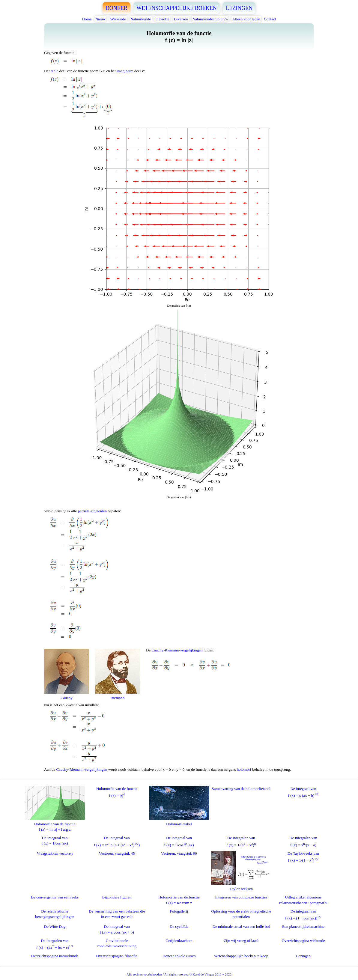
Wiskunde (118, 19)
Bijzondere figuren (117, 897)
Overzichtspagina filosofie (117, 956)
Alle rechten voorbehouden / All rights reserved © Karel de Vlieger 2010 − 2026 (179, 974)
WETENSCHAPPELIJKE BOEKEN (177, 8)
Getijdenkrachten (179, 941)
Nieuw (101, 19)
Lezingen (303, 956)
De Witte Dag (55, 926)
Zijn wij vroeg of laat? (241, 941)
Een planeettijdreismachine (303, 926)
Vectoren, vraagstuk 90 (179, 853)
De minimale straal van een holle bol (241, 926)
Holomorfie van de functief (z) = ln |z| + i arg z (55, 824)
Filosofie (162, 19)
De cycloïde (179, 926)
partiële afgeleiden (92, 511)
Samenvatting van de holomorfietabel (241, 789)
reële (54, 71)
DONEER (116, 8)
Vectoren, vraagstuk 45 (117, 853)
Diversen (181, 19)
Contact (270, 19)
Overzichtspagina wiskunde (303, 941)
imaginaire (125, 71)
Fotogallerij (179, 911)
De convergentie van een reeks (55, 897)
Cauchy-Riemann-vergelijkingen (177, 650)
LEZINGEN (239, 8)
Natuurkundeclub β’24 (210, 19)
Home (87, 19)
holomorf (244, 769)
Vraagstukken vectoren (55, 853)
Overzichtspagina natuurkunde (55, 956)
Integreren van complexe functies (241, 897)
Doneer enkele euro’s (179, 956)
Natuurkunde (141, 19)
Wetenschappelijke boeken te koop (241, 956)
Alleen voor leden (246, 19)
